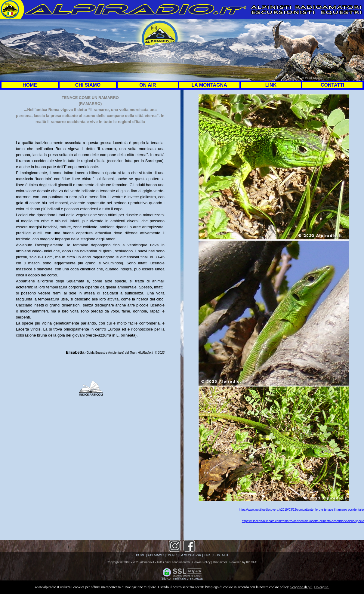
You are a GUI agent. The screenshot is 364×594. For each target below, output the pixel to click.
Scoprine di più (301, 587)
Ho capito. (322, 587)
